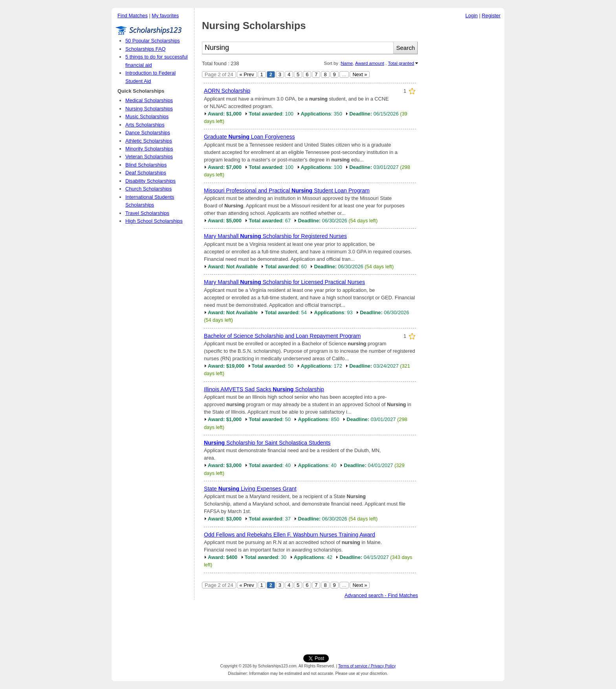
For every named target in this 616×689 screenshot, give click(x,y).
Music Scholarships (147, 116)
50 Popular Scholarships (153, 41)
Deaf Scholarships (146, 173)
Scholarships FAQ (145, 49)
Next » (360, 74)
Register (491, 16)
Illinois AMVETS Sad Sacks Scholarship (264, 389)
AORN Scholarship (227, 91)
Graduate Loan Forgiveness (249, 137)
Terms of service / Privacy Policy (367, 666)
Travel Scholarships (147, 213)
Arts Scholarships (145, 125)
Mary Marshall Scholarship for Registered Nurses (275, 236)
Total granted (401, 63)
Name (347, 63)
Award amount (370, 63)
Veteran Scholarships (149, 157)
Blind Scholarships (146, 165)
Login (472, 16)
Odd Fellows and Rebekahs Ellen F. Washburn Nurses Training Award (290, 535)
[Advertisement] (463, 141)
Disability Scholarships (150, 181)
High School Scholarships (154, 221)
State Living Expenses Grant (250, 489)
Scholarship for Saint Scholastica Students (267, 443)
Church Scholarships (148, 189)
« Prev (247, 74)
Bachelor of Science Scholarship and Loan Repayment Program (282, 336)
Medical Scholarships (149, 100)
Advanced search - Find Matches (381, 595)
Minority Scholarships (149, 149)
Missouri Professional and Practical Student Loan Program (287, 191)
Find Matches (133, 16)
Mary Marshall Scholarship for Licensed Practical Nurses (284, 282)
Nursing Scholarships (149, 109)
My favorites (165, 16)
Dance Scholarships (148, 133)
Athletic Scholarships (149, 141)
